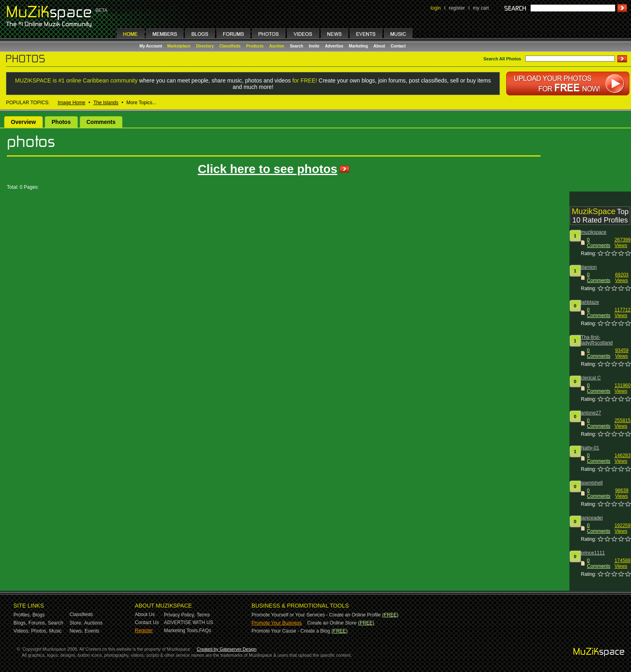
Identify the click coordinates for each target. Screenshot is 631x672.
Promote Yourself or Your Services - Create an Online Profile (316, 615)
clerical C (591, 378)
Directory (205, 46)
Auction (277, 46)
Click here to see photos (267, 169)
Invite (314, 46)
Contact (398, 46)
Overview (23, 122)
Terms (203, 615)
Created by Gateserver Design (227, 649)
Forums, (37, 623)
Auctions (93, 623)
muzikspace (594, 232)
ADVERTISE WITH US (189, 623)
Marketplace (179, 46)
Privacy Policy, (180, 615)
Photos (61, 122)
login (436, 8)
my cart (481, 8)
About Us (145, 614)
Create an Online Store (332, 623)
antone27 (591, 413)
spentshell (592, 483)
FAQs (205, 631)
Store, (76, 623)
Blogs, (20, 623)
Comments (101, 122)
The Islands (106, 103)
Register (144, 631)
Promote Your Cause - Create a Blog (291, 631)
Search (296, 46)
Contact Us (147, 623)
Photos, (39, 631)
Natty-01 (590, 448)
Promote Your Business (277, 623)
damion (589, 267)
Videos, (22, 631)
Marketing (358, 46)
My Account (152, 46)
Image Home (71, 103)
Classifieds (230, 46)
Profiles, (22, 615)
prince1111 (593, 553)
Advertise (334, 46)
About (379, 46)
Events (92, 631)
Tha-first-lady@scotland (597, 340)
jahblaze (590, 302)
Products (255, 46)
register (457, 8)
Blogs (39, 615)
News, (76, 631)
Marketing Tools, (182, 631)
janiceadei (592, 518)
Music (55, 631)
